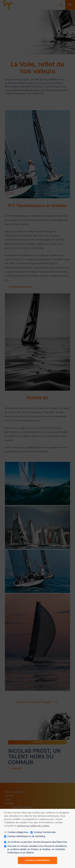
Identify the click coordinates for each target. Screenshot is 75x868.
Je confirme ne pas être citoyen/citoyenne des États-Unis (37, 842)
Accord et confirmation (38, 860)
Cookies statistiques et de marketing (26, 836)
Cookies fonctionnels (45, 832)
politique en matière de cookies (33, 826)
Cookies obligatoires (18, 832)
